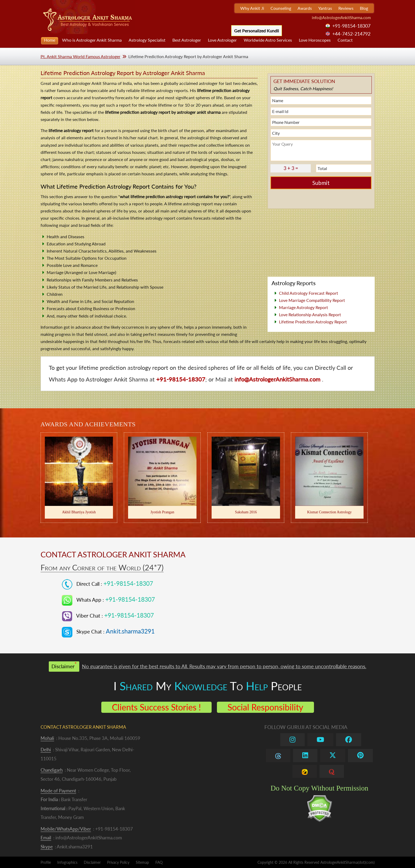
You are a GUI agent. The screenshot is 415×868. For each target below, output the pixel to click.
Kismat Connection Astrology (329, 512)
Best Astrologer (187, 40)
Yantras (325, 8)
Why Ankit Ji (252, 8)
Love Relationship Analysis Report (310, 314)
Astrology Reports (294, 283)
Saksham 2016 (246, 512)
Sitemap (142, 862)
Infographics (67, 862)
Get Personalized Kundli (257, 31)
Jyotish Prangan (163, 512)
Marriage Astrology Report (303, 307)
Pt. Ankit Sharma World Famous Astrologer (80, 56)
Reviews (346, 8)
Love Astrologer (222, 40)
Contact (345, 40)
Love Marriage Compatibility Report (312, 300)
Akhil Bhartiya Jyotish (79, 512)
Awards (305, 8)
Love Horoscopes (315, 40)
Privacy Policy (118, 862)
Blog (364, 8)
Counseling (281, 8)
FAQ (159, 862)
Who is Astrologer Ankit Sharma (92, 40)
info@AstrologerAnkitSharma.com (341, 18)
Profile (46, 862)
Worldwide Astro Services (268, 40)
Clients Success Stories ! (156, 707)
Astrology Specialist (147, 40)
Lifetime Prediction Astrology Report (313, 322)
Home (50, 40)
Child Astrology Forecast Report (309, 293)
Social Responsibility (265, 707)
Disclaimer (92, 862)
